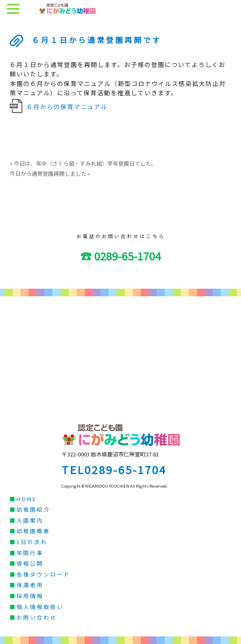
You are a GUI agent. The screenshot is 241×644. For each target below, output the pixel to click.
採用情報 (30, 596)
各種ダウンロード (43, 574)
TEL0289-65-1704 (114, 469)
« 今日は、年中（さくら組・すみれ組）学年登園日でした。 (83, 163)
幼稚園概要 (33, 531)
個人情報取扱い (40, 607)
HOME (27, 499)
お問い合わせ (37, 617)
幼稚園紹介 (33, 509)
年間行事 (30, 553)
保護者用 (30, 585)
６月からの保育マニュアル (67, 106)
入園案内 (30, 520)
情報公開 (30, 563)
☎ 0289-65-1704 (121, 256)
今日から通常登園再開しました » (50, 173)
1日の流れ (32, 542)
